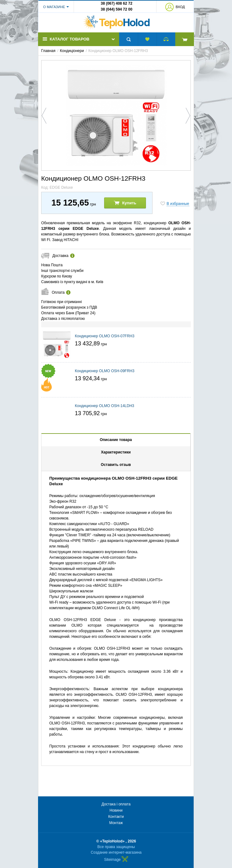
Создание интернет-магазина (116, 852)
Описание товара (116, 440)
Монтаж (116, 823)
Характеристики (116, 452)
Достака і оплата (116, 804)
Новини (116, 810)
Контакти (116, 817)
